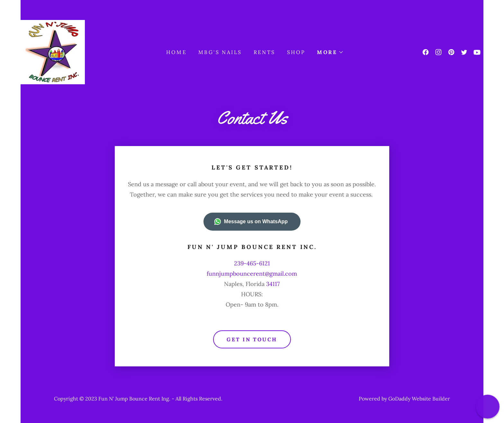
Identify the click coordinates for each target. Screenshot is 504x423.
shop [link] (296, 52)
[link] (53, 52)
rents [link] (265, 52)
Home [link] (176, 52)
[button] (330, 52)
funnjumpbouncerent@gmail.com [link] (252, 274)
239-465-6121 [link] (252, 263)
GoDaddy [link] (399, 399)
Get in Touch (252, 339)
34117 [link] (273, 284)
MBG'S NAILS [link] (220, 52)
